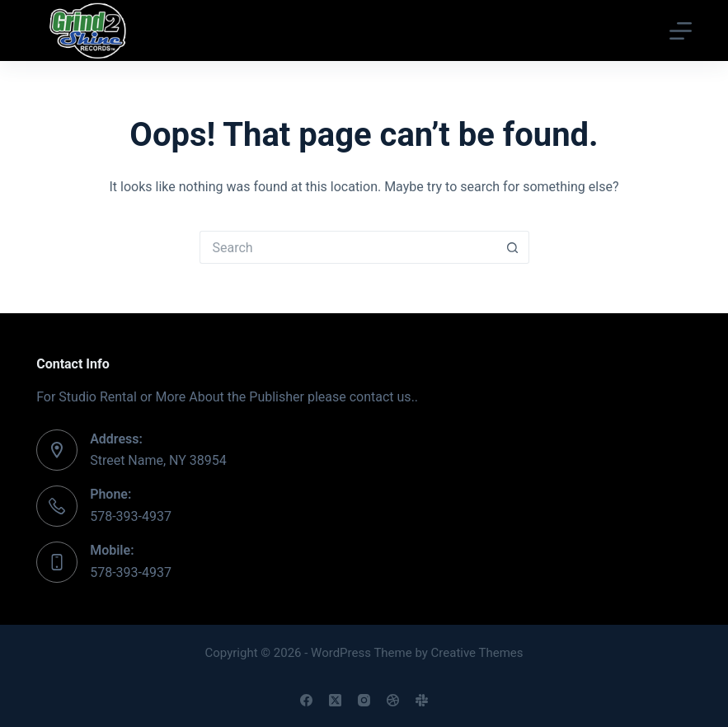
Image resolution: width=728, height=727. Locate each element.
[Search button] (513, 247)
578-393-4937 (131, 516)
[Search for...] (348, 247)
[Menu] (681, 31)
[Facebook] (306, 700)
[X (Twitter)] (335, 700)
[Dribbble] (393, 700)
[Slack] (422, 700)
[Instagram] (364, 700)
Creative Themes (477, 653)
